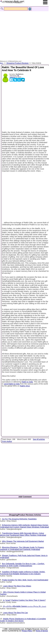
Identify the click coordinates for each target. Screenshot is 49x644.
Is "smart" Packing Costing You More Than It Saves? (24, 600)
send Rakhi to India (12, 384)
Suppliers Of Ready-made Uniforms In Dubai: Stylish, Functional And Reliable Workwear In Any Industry (23, 573)
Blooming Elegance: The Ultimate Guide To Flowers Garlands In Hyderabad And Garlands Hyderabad (22, 548)
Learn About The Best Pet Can (15, 613)
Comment (12, 77)
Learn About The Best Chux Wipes (17, 586)
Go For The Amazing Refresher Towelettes (19, 519)
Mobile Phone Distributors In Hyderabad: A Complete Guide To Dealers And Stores (23, 620)
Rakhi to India (27, 382)
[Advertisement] (24, 33)
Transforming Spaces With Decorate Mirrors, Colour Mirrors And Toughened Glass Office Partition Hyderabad (23, 534)
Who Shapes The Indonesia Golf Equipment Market (23, 541)
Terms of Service (42, 631)
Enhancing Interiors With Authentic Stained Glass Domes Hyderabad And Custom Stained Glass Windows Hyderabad (24, 526)
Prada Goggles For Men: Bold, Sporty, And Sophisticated (25, 580)
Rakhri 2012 (25, 386)
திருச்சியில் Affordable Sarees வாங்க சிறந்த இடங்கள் (25, 606)
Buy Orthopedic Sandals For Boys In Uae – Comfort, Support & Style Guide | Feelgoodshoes (22, 565)
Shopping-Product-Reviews (17, 63)
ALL (2, 63)
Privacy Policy (27, 631)
